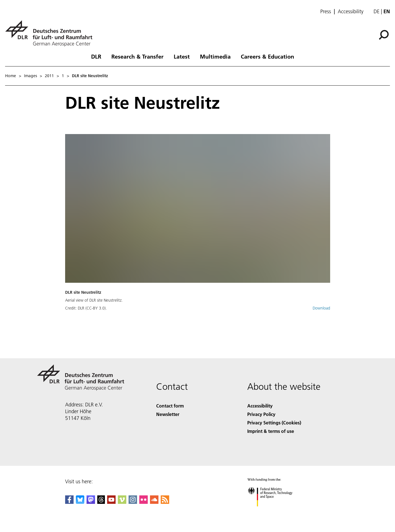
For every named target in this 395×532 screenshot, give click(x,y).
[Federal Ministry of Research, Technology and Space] (275, 511)
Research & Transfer (137, 56)
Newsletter (168, 414)
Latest (182, 56)
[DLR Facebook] (69, 502)
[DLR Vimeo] (122, 502)
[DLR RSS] (165, 502)
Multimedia (215, 56)
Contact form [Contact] (170, 406)
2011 (49, 76)
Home (11, 76)
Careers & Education (267, 56)
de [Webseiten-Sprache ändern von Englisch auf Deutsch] (377, 11)
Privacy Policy (261, 414)
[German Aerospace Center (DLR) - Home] (51, 33)
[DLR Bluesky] (80, 502)
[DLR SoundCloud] (154, 502)
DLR (96, 56)
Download (321, 308)
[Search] (384, 35)
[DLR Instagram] (133, 502)
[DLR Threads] (101, 502)
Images (30, 76)
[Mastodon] (91, 502)
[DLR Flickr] (144, 502)
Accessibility (351, 12)
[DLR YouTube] (111, 502)
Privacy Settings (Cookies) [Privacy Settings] (274, 423)
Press (326, 12)
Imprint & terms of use (271, 431)
